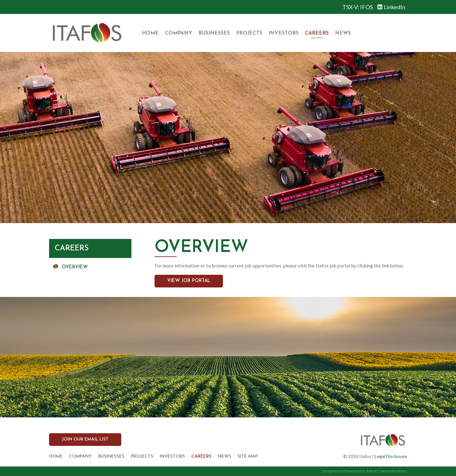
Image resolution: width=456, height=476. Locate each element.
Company (179, 33)
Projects (249, 33)
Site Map (248, 457)
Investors (284, 33)
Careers (317, 33)
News (343, 33)
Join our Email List (85, 439)
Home (150, 33)
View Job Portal (189, 281)
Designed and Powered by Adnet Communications (364, 471)
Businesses (214, 33)
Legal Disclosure (391, 456)
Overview (75, 267)
